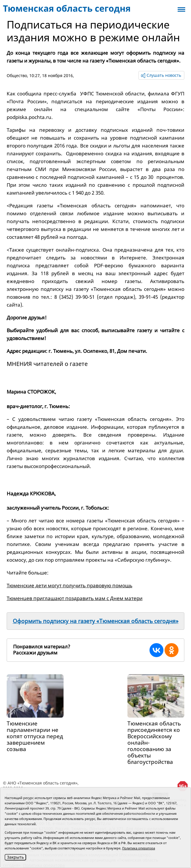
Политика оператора (139, 848)
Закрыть (15, 857)
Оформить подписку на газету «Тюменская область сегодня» (96, 621)
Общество (17, 75)
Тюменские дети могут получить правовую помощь (70, 585)
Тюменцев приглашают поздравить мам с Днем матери (75, 598)
